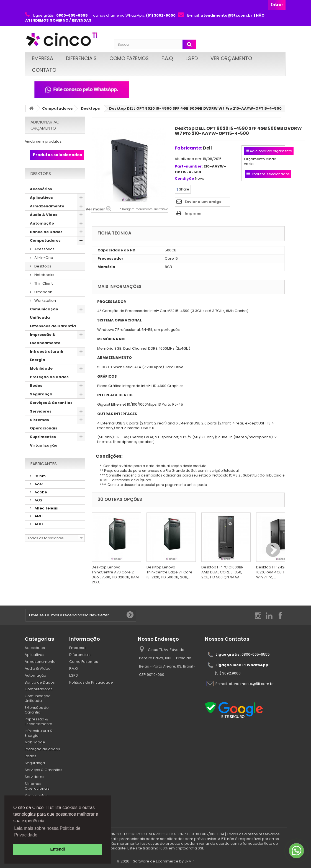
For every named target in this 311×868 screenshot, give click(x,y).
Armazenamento (47, 206)
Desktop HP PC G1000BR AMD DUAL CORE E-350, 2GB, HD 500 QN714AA (222, 572)
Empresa (43, 58)
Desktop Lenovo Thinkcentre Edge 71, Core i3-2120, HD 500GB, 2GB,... (169, 572)
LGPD (192, 58)
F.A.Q (167, 58)
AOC (38, 524)
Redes (36, 386)
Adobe (40, 492)
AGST (39, 500)
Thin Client (43, 283)
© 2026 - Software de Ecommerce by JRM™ (155, 861)
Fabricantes (44, 464)
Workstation (45, 301)
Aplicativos (41, 198)
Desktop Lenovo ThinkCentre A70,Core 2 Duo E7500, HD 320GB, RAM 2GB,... (115, 575)
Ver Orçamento (231, 58)
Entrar (277, 5)
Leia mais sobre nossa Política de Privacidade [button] (47, 832)
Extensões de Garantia (53, 326)
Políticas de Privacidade (91, 682)
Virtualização (44, 445)
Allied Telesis (46, 508)
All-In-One (43, 258)
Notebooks (44, 275)
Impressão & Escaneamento (45, 339)
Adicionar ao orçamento (45, 125)
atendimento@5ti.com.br (251, 684)
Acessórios (41, 189)
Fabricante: (188, 148)
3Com (40, 476)
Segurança (41, 394)
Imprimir (193, 213)
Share (183, 189)
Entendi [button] (58, 849)
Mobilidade (41, 368)
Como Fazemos (129, 58)
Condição (184, 179)
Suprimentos (43, 437)
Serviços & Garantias (51, 403)
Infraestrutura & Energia (47, 356)
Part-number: (189, 167)
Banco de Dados (46, 232)
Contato (44, 70)
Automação (42, 223)
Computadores (57, 108)
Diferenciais (81, 58)
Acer (38, 484)
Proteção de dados (49, 377)
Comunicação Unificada (44, 313)
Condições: (107, 456)
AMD (38, 516)
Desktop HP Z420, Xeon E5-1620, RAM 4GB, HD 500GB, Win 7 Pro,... (280, 572)
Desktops (90, 108)
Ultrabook (43, 292)
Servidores (41, 411)
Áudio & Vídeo (44, 215)
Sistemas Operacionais (44, 424)
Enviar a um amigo (203, 202)
